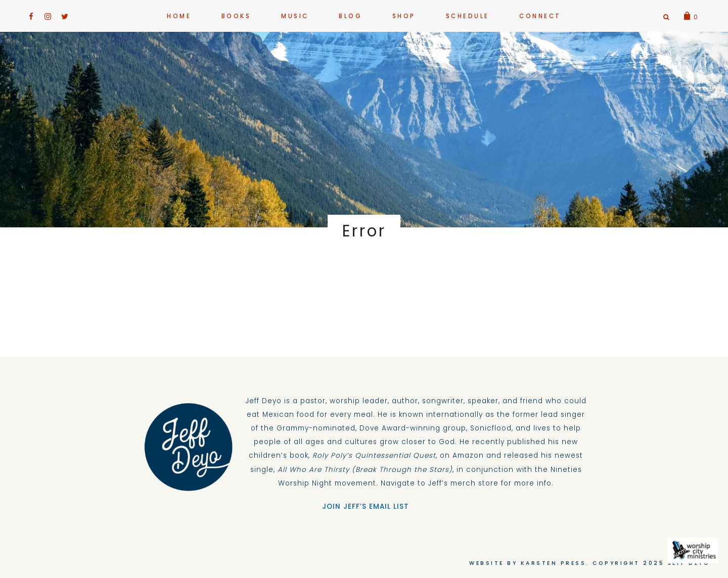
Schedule (468, 16)
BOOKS (236, 16)
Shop (404, 16)
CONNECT (540, 16)
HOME (179, 16)
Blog (350, 16)
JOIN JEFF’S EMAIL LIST (364, 507)
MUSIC (295, 16)
